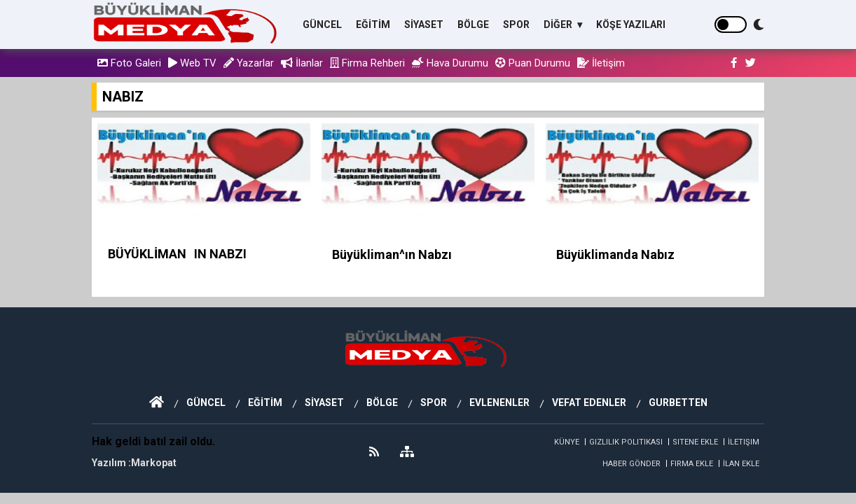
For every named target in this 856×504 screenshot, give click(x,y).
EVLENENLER (499, 402)
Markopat (154, 463)
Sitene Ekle (695, 442)
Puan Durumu (533, 63)
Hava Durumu (450, 63)
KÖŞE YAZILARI (631, 24)
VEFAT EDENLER (589, 402)
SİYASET (424, 24)
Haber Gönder (631, 464)
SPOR (516, 24)
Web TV (192, 63)
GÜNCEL (322, 24)
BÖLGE (473, 24)
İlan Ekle (741, 464)
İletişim (601, 63)
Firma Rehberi (367, 63)
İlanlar (302, 63)
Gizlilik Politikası (626, 442)
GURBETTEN (678, 402)
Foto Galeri (129, 63)
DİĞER (559, 24)
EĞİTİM (373, 24)
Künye (567, 442)
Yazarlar (249, 63)
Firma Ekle (692, 464)
